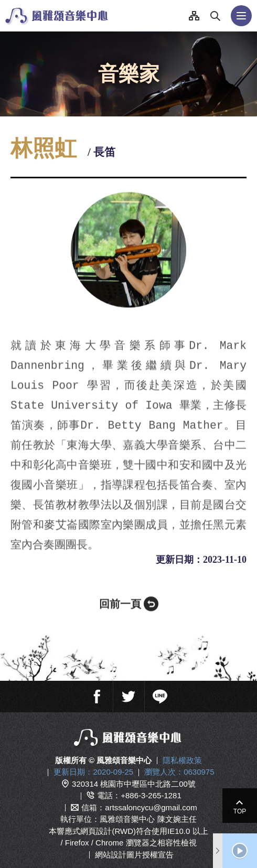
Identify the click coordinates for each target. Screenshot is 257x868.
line (160, 691)
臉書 (97, 691)
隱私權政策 (182, 754)
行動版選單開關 (241, 16)
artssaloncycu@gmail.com (151, 802)
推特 (128, 691)
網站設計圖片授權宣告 (134, 849)
